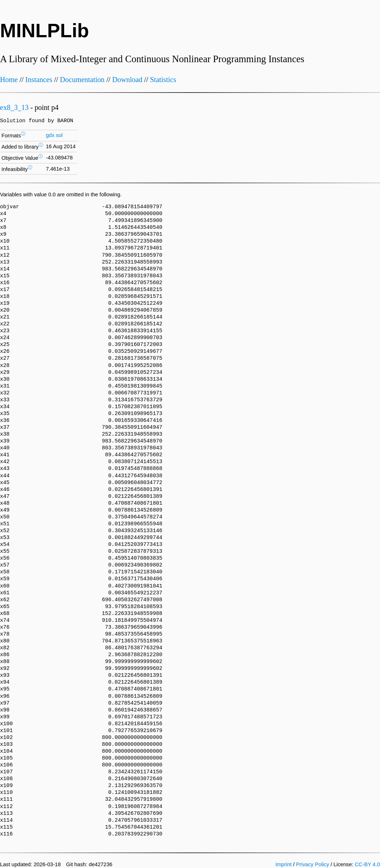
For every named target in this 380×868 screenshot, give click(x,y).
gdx (50, 135)
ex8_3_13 (14, 107)
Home (9, 80)
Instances (39, 80)
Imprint (284, 864)
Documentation (82, 80)
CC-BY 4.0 (367, 864)
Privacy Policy (313, 864)
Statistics (163, 80)
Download (127, 80)
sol (59, 135)
